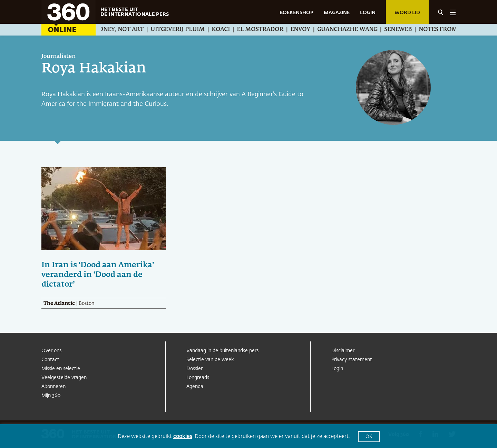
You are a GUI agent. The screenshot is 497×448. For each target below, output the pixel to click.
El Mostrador (269, 30)
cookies (183, 436)
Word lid (407, 13)
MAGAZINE (337, 13)
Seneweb (407, 30)
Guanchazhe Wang (356, 30)
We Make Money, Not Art (112, 30)
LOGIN (368, 13)
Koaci (229, 30)
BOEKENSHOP (296, 13)
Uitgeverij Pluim (186, 30)
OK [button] (369, 437)
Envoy (309, 30)
